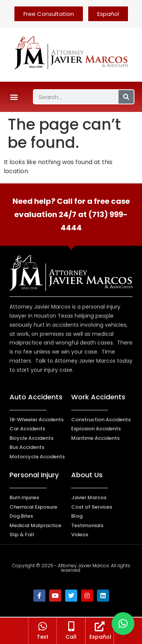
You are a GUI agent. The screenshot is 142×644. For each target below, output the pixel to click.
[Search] (126, 97)
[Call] (71, 628)
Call (71, 638)
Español (100, 638)
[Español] (100, 628)
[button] (14, 97)
